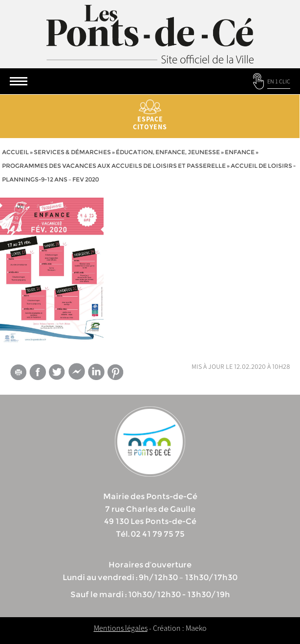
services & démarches (72, 152)
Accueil (15, 152)
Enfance (240, 152)
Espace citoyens (150, 115)
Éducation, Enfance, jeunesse (168, 152)
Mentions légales (121, 628)
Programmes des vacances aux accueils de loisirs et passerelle (114, 166)
